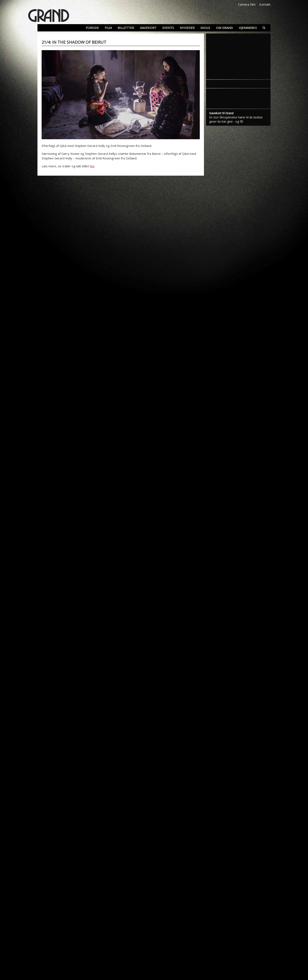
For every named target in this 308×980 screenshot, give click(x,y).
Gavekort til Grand (221, 113)
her (92, 166)
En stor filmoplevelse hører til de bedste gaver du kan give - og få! (236, 119)
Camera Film (247, 4)
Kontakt (265, 4)
